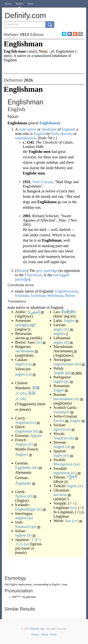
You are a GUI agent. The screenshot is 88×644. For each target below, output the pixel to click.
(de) (35, 467)
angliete (60, 334)
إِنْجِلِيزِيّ (34, 312)
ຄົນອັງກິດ (69, 312)
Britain (22, 271)
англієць (60, 495)
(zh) (23, 393)
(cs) (33, 422)
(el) (30, 496)
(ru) (76, 399)
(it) (29, 535)
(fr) (31, 444)
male (22, 129)
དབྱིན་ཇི (72, 477)
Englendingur (26, 509)
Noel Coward (43, 182)
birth (55, 134)
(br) (39, 342)
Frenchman (33, 275)
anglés (20, 374)
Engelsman (24, 431)
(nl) (36, 431)
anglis (58, 329)
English (40, 134)
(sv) (74, 473)
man (65, 584)
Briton (70, 296)
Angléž (59, 447)
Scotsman (38, 296)
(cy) (75, 521)
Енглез (59, 421)
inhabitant (49, 129)
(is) (39, 509)
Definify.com (37, 629)
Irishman (22, 296)
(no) (78, 364)
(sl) (68, 447)
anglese (21, 518)
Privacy (36, 634)
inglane (36, 436)
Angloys (22, 454)
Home (8, 4)
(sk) (71, 438)
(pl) (68, 373)
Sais (68, 521)
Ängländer (23, 483)
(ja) (26, 544)
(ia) (30, 518)
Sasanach (22, 527)
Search (19, 4)
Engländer (23, 467)
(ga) (33, 527)
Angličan (22, 422)
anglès (20, 364)
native (32, 129)
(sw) (77, 464)
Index (30, 4)
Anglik (59, 373)
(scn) (67, 429)
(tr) (81, 486)
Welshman (55, 296)
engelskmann (64, 364)
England (68, 129)
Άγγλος (21, 496)
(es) (66, 455)
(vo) (73, 508)
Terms (53, 634)
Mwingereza (63, 464)
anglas (58, 342)
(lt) (66, 342)
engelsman (62, 473)
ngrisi (58, 429)
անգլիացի (26, 325)
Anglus (69, 320)
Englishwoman (67, 291)
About (45, 634)
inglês (58, 381)
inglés (58, 455)
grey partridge (47, 271)
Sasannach (62, 412)
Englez (59, 390)
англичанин (25, 351)
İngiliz (72, 486)
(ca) (29, 364)
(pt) (66, 381)
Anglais (21, 444)
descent (66, 134)
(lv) (66, 329)
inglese (21, 535)
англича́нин (63, 399)
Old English (11, 584)
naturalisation (26, 138)
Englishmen (49, 123)
